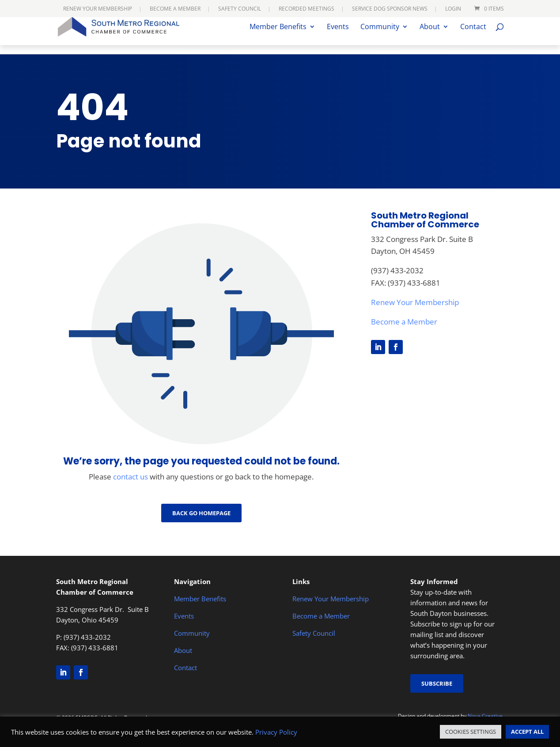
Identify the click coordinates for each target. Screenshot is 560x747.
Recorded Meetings (306, 9)
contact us (131, 477)
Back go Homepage (201, 513)
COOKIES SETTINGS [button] (471, 732)
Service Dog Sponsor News (390, 9)
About (430, 37)
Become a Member (175, 9)
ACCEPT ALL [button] (527, 732)
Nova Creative (485, 716)
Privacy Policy (276, 732)
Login (453, 9)
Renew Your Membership (98, 9)
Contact (473, 37)
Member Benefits (278, 37)
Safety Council (240, 9)
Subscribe (437, 683)
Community (380, 37)
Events (338, 37)
